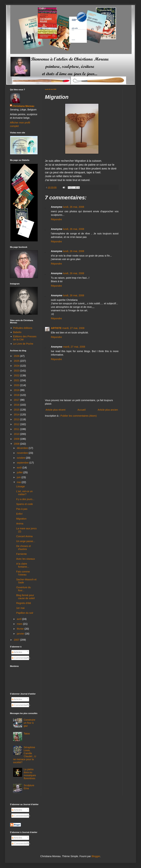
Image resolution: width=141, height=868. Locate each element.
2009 (17, 439)
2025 (17, 361)
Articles (17, 652)
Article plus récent (55, 410)
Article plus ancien (108, 410)
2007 (17, 640)
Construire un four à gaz (29, 723)
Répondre (56, 219)
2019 (17, 390)
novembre (23, 453)
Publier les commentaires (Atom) (79, 416)
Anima (20, 524)
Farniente (22, 554)
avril (19, 619)
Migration (21, 519)
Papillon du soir (25, 613)
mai (19, 482)
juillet (20, 472)
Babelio (17, 332)
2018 (17, 395)
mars (20, 624)
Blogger (96, 856)
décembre (23, 448)
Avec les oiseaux (26, 559)
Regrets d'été (24, 603)
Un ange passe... (26, 541)
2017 (17, 400)
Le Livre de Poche (23, 344)
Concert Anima (24, 536)
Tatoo (27, 734)
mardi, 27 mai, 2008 (73, 328)
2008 (17, 444)
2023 (17, 371)
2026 (17, 356)
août (20, 468)
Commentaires (21, 658)
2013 (17, 419)
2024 (17, 366)
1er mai (20, 608)
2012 (17, 424)
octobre (21, 458)
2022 (17, 375)
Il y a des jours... (25, 499)
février (21, 629)
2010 (17, 434)
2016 (17, 405)
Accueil (81, 410)
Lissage (21, 486)
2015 (17, 410)
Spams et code (25, 504)
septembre (23, 463)
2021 (17, 380)
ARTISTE (56, 328)
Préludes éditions (23, 328)
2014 (17, 414)
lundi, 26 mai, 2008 (74, 207)
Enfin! (19, 514)
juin (19, 477)
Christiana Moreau (23, 106)
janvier (21, 634)
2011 (17, 429)
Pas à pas (22, 509)
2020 (17, 385)
